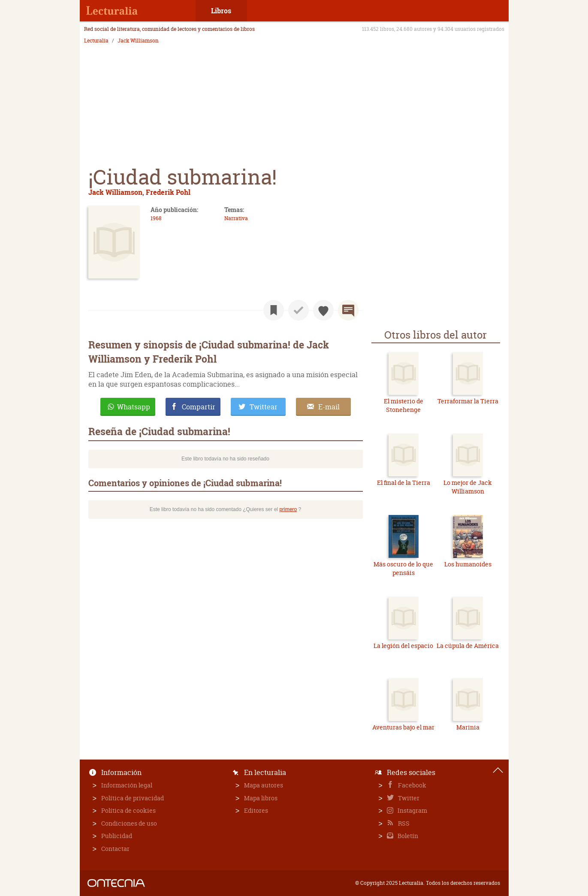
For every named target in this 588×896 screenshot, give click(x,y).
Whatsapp (134, 407)
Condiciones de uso (129, 823)
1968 (156, 218)
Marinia (468, 727)
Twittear (264, 407)
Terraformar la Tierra (468, 401)
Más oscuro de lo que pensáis (403, 568)
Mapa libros (261, 798)
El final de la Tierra (404, 483)
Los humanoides (468, 564)
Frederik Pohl (168, 192)
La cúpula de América (468, 646)
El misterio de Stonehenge (404, 405)
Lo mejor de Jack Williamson (468, 487)
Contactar (115, 849)
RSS (403, 823)
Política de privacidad (133, 798)
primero (288, 509)
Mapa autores (264, 785)
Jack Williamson (138, 41)
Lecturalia (96, 41)
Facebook (412, 785)
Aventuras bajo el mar (403, 727)
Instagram (412, 810)
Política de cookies (128, 810)
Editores (256, 810)
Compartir (199, 407)
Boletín (407, 836)
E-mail (329, 407)
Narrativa (236, 218)
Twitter (408, 798)
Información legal (127, 785)
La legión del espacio (403, 646)
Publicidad (117, 836)
